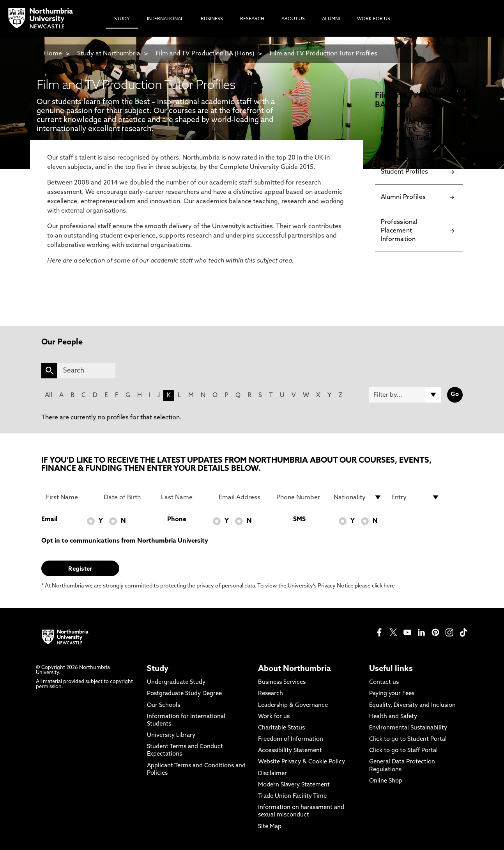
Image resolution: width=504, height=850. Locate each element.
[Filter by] (405, 395)
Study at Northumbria (109, 54)
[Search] (86, 371)
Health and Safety (393, 717)
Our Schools (164, 705)
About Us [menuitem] (293, 19)
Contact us (384, 682)
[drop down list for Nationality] (358, 497)
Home (53, 54)
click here (383, 586)
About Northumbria (294, 669)
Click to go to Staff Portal (403, 751)
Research (271, 694)
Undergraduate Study (176, 682)
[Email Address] (243, 497)
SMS (299, 520)
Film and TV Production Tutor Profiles (324, 54)
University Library (171, 736)
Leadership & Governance (293, 705)
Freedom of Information (291, 739)
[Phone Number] (301, 497)
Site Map (270, 827)
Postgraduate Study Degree (184, 694)
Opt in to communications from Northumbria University (125, 541)
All (49, 396)
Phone (177, 520)
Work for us (274, 717)
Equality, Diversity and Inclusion (412, 705)
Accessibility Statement (290, 751)
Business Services (282, 682)
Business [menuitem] (212, 19)
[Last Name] (185, 497)
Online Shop (386, 781)
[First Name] (70, 497)
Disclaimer (272, 774)
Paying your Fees (392, 694)
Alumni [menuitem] (331, 19)
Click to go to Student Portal (408, 739)
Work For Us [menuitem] (374, 19)
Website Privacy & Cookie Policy (302, 762)
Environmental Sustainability (408, 728)
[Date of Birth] (128, 497)
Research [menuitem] (252, 19)
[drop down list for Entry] (416, 497)
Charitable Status (281, 728)
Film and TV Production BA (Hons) (205, 54)
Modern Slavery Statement (294, 785)
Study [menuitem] (122, 19)
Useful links (391, 669)
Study (158, 669)
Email (49, 520)
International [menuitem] (165, 19)
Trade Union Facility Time (292, 796)
